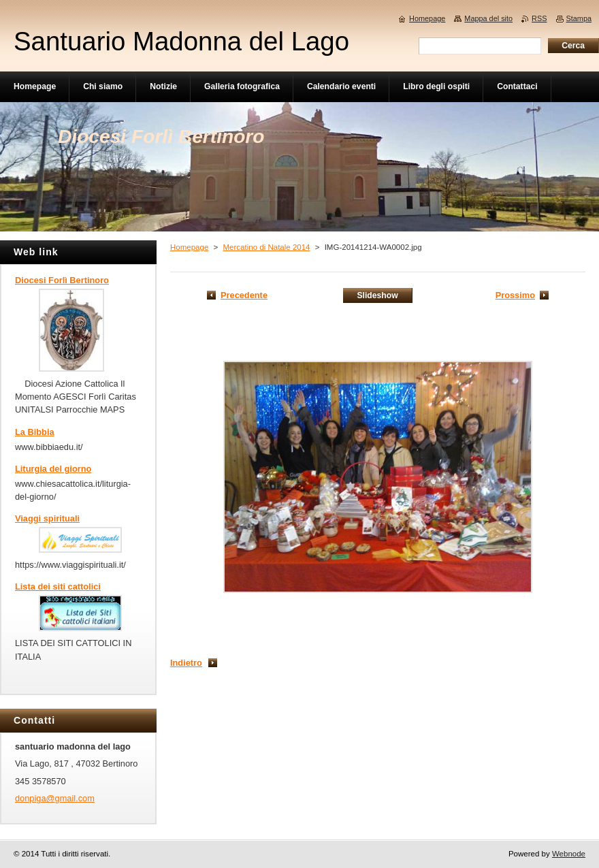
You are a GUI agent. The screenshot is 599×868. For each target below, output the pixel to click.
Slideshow (377, 295)
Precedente (244, 295)
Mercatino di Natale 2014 (266, 247)
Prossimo (515, 295)
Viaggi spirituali (47, 518)
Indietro (186, 663)
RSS (539, 18)
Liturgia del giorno (53, 469)
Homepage (189, 247)
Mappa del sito (488, 18)
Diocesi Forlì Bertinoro (62, 280)
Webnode (569, 854)
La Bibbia (35, 432)
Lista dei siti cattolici (58, 586)
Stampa (579, 18)
